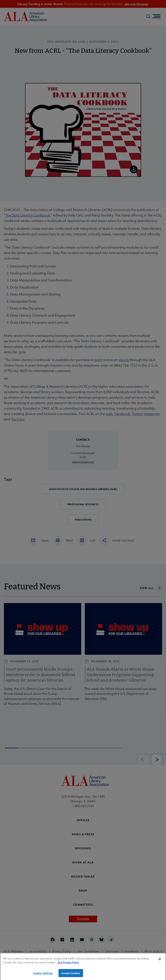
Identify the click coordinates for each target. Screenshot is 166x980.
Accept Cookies (71, 975)
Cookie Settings (43, 975)
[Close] (160, 961)
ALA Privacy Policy (68, 965)
